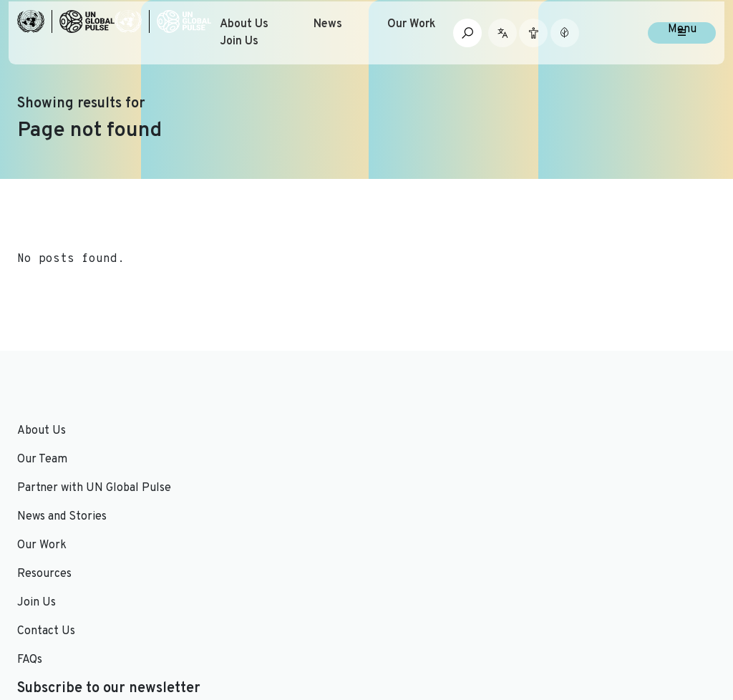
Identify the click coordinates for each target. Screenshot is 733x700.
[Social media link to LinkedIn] (596, 613)
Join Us (294, 63)
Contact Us (404, 460)
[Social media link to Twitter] (572, 613)
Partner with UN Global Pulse (94, 488)
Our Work (464, 46)
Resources (223, 488)
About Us (299, 46)
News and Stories (241, 431)
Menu (682, 52)
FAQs (388, 488)
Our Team (42, 460)
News (382, 46)
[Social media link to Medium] (676, 613)
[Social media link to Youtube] (619, 613)
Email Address (591, 474)
